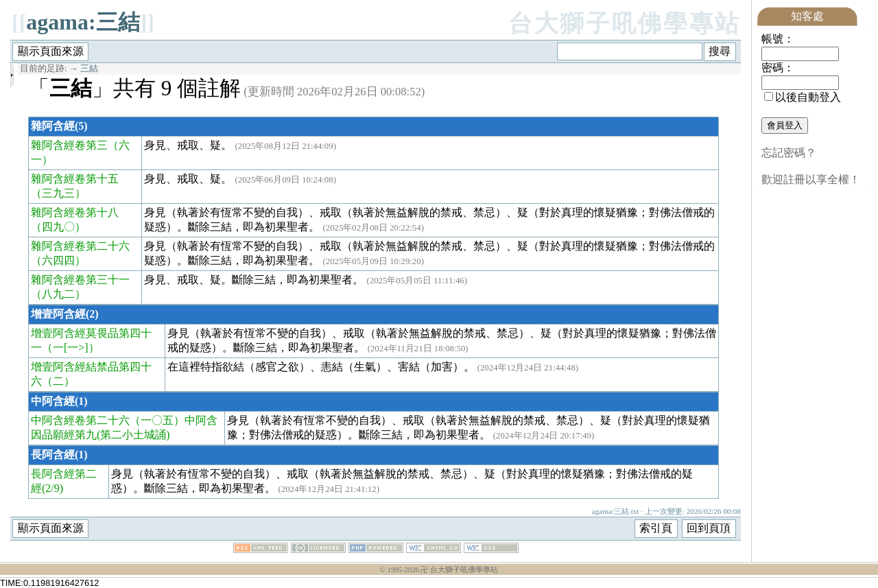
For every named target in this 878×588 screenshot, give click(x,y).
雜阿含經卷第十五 (75, 179)
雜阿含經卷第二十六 (80, 246)
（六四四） (58, 260)
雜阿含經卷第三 (69, 145)
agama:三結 (83, 22)
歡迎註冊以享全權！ (811, 179)
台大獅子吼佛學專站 (625, 24)
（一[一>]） (71, 348)
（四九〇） (58, 227)
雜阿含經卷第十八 (75, 212)
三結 (89, 69)
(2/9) (52, 488)
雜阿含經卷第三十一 (80, 280)
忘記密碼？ (789, 153)
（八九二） (58, 294)
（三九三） (58, 193)
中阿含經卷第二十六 (80, 420)
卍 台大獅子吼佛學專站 (459, 570)
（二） (58, 381)
